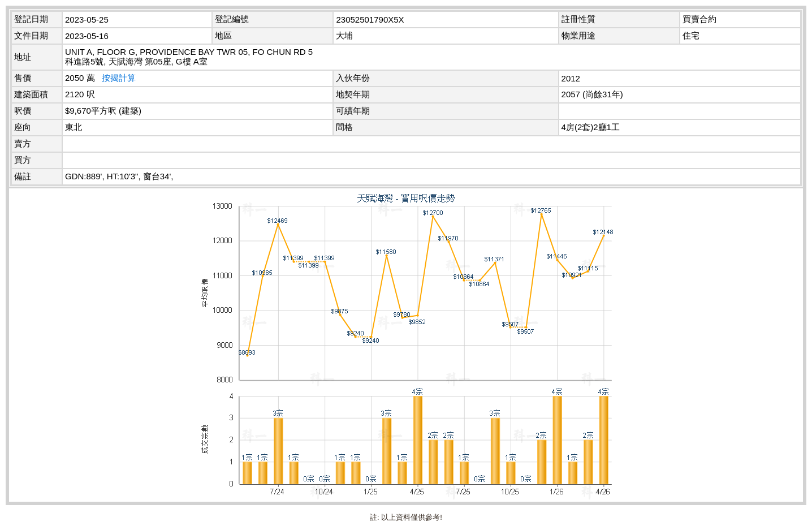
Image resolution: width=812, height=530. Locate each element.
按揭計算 (119, 78)
